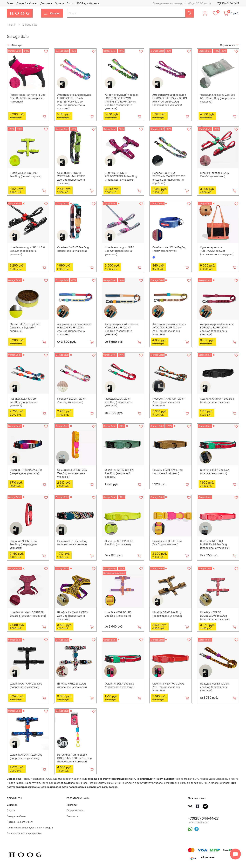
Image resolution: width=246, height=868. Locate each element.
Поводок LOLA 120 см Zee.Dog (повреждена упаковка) (119, 402)
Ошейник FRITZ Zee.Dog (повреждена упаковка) (72, 543)
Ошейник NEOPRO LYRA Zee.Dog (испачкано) (167, 543)
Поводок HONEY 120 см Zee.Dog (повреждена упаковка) (215, 687)
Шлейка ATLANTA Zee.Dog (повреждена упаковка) (26, 756)
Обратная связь (75, 810)
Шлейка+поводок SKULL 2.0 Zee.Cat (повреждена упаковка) (27, 251)
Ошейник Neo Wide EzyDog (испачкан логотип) (169, 249)
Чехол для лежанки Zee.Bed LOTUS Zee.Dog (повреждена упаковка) (218, 98)
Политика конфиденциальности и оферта (30, 828)
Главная (12, 25)
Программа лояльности (20, 822)
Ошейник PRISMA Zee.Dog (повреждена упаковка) (26, 472)
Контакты (72, 805)
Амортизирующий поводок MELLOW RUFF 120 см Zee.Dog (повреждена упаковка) (74, 329)
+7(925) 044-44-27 (228, 3)
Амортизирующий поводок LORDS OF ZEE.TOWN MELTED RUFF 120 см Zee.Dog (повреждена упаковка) (74, 101)
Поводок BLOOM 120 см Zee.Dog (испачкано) (72, 400)
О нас (10, 3)
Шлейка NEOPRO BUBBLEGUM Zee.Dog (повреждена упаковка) (215, 616)
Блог (70, 3)
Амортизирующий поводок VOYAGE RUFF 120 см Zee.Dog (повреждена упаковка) (122, 329)
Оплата (59, 3)
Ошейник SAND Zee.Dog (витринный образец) (168, 472)
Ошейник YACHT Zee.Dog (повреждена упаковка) (73, 249)
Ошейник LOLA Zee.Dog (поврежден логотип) (215, 472)
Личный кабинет (27, 3)
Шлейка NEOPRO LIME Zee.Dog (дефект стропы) (26, 174)
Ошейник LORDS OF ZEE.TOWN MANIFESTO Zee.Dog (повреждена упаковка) (71, 178)
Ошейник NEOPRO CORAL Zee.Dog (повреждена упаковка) (168, 687)
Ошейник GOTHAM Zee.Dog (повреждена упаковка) (217, 400)
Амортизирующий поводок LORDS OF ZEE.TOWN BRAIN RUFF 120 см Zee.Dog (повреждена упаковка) (170, 100)
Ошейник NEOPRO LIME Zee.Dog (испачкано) (119, 543)
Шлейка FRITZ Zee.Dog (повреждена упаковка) (72, 685)
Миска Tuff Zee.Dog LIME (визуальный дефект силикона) (25, 327)
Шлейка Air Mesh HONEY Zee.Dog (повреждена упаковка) (73, 616)
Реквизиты (72, 816)
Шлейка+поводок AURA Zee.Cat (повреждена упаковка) (120, 251)
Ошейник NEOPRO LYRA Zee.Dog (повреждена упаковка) (72, 473)
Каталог (52, 13)
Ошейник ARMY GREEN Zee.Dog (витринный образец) (119, 473)
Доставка (46, 3)
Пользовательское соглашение (24, 833)
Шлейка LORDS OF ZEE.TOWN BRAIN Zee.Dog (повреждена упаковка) (121, 176)
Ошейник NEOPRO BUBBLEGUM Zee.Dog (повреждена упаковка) (215, 544)
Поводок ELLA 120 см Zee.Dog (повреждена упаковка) (23, 402)
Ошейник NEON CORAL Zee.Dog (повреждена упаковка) (24, 544)
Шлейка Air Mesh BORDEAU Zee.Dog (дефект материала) (28, 614)
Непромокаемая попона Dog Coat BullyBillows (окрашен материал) (28, 98)
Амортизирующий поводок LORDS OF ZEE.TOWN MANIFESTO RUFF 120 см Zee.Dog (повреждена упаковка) (122, 101)
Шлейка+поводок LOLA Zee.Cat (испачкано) (214, 174)
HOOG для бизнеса (88, 3)
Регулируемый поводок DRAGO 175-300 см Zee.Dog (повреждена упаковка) (74, 758)
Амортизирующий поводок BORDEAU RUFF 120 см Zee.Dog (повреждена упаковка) (217, 329)
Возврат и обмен (16, 816)
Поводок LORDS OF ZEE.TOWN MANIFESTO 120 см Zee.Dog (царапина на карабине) (169, 178)
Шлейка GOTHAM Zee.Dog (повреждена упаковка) (26, 685)
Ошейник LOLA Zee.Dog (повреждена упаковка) (120, 685)
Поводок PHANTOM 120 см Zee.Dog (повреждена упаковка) (169, 402)
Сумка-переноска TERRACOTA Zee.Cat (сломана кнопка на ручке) (217, 251)
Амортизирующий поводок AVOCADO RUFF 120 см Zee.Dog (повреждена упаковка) (169, 329)
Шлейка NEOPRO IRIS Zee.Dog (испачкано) (118, 614)
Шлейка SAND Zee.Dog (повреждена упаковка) (167, 614)
